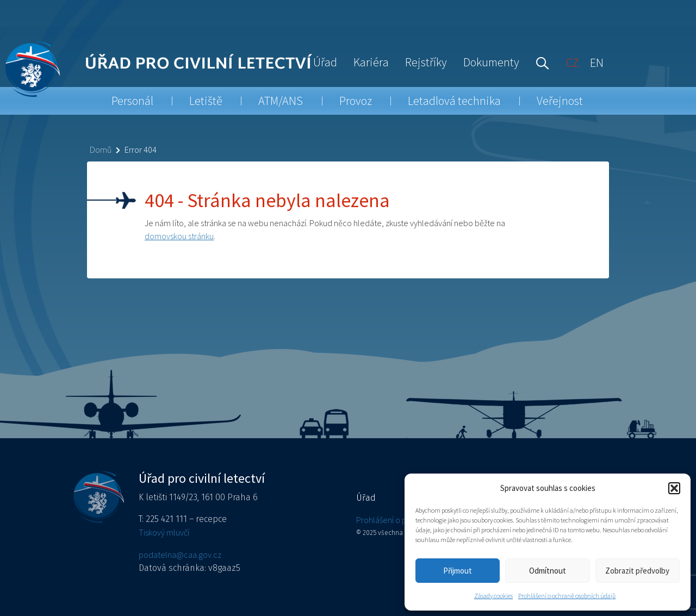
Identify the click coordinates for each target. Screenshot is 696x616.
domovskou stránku (179, 236)
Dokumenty (491, 62)
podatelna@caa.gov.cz (180, 555)
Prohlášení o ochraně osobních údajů (567, 596)
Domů (101, 150)
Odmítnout (548, 571)
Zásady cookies (493, 596)
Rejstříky (426, 62)
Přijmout (458, 571)
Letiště (206, 101)
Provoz (356, 101)
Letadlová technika (454, 101)
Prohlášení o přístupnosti (400, 520)
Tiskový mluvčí (164, 532)
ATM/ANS (281, 101)
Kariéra (371, 62)
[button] (674, 488)
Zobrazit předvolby (637, 571)
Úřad (325, 62)
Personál (132, 101)
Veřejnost (560, 101)
